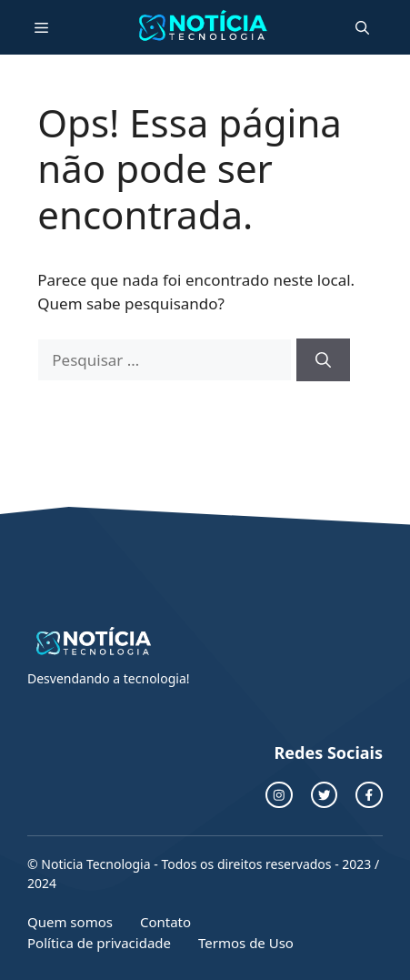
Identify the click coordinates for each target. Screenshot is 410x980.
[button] (362, 27)
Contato (165, 922)
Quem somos (70, 922)
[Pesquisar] (323, 360)
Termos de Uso (246, 943)
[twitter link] (325, 795)
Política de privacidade (99, 943)
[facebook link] (369, 795)
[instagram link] (279, 795)
